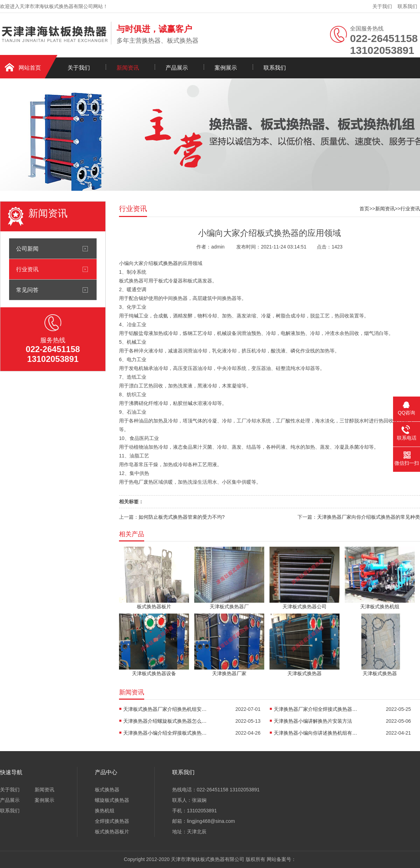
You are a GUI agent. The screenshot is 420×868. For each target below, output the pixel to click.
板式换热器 (166, 263)
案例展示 (226, 68)
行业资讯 (27, 269)
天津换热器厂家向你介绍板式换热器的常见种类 (369, 517)
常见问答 (27, 290)
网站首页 (30, 68)
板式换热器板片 (112, 832)
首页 (364, 209)
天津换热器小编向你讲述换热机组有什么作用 (316, 733)
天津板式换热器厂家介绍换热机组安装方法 (165, 709)
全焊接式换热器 (112, 821)
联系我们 (407, 6)
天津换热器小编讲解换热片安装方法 (313, 721)
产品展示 (177, 68)
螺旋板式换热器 (112, 800)
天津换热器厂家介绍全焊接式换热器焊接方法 (316, 709)
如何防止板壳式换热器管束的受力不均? (182, 517)
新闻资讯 (128, 68)
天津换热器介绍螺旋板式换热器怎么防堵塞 (165, 721)
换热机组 (105, 811)
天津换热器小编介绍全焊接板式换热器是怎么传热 (165, 733)
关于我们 (382, 6)
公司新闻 (27, 248)
